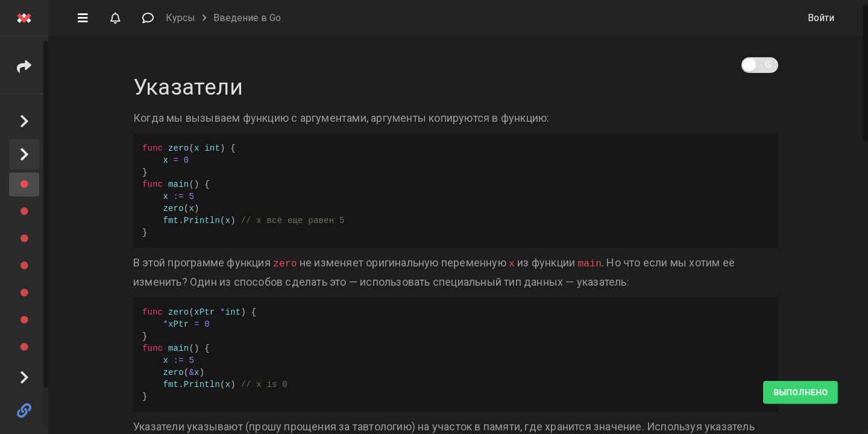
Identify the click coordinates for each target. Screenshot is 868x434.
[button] (83, 17)
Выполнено (800, 392)
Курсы (181, 18)
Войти (821, 18)
